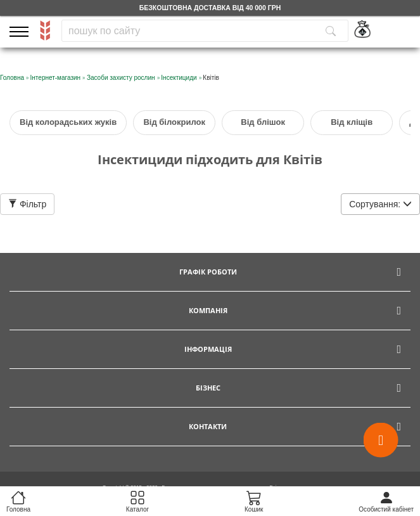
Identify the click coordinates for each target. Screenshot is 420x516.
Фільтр (27, 204)
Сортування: (380, 204)
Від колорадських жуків (68, 122)
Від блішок (263, 122)
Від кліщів (352, 122)
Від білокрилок (174, 122)
